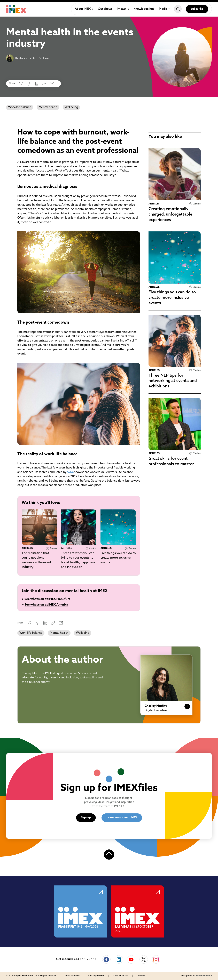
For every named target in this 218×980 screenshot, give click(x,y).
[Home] (16, 9)
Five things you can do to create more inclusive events (118, 558)
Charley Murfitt (27, 58)
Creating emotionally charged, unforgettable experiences (170, 215)
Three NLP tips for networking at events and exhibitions (173, 381)
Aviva (70, 472)
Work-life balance (20, 107)
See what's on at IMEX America (46, 605)
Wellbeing (71, 107)
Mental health (48, 107)
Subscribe (197, 9)
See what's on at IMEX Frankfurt (47, 599)
